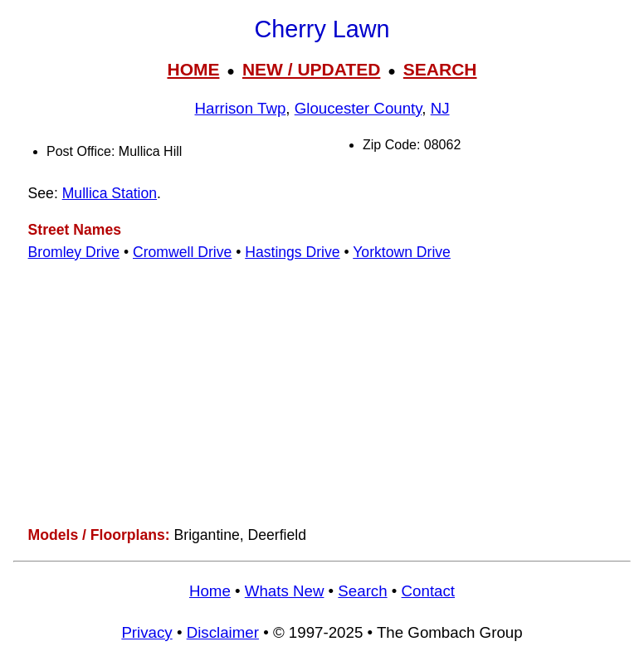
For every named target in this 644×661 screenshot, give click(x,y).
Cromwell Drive (182, 252)
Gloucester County (359, 108)
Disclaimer (223, 632)
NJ (440, 108)
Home (210, 591)
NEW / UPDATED (311, 69)
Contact (428, 591)
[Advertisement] (322, 394)
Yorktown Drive (402, 252)
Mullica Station (110, 193)
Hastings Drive (292, 252)
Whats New (285, 591)
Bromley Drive (74, 252)
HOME (193, 69)
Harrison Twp (240, 108)
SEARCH (440, 69)
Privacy (146, 632)
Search (362, 591)
